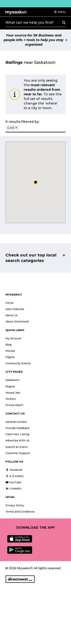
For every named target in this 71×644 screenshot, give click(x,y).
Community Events (18, 363)
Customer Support (18, 453)
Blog (8, 345)
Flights (10, 357)
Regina (10, 386)
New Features (15, 309)
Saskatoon (12, 380)
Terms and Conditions (20, 512)
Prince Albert (14, 405)
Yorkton (11, 399)
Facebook (14, 470)
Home (9, 303)
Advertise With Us (18, 441)
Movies (10, 351)
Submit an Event (17, 447)
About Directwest (17, 322)
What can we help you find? (30, 23)
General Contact (16, 422)
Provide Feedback (17, 428)
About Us (12, 315)
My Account (13, 338)
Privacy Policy (15, 505)
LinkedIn (13, 489)
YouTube (13, 482)
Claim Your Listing (17, 434)
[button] (60, 12)
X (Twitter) (14, 476)
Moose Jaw (13, 393)
